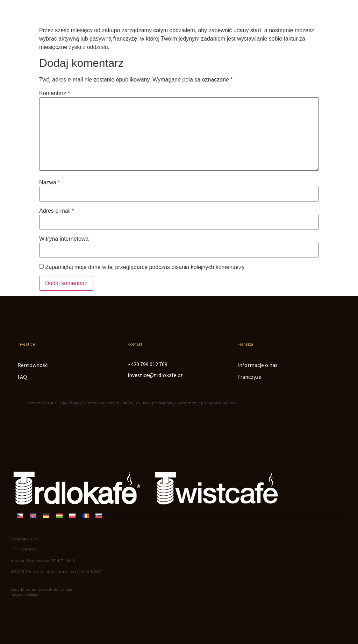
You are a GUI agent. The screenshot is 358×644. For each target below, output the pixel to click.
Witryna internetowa (64, 239)
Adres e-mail (57, 211)
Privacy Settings (24, 595)
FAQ (22, 377)
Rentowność (33, 365)
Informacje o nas (257, 365)
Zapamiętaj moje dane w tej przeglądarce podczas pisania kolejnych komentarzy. (145, 267)
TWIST (96, 572)
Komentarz (55, 93)
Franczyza (249, 377)
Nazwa (50, 183)
